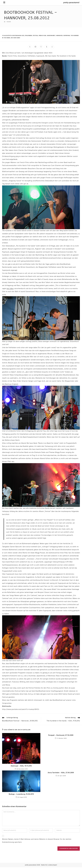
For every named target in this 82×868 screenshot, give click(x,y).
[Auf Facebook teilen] (35, 47)
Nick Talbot (11, 289)
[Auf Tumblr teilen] (47, 47)
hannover (60, 36)
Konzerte (10, 22)
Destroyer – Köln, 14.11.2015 (21, 766)
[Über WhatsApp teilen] (52, 47)
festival (36, 36)
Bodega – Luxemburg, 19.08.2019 (21, 795)
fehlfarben (29, 36)
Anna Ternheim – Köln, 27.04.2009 (61, 773)
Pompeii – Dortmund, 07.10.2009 (61, 736)
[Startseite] (5, 22)
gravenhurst (52, 36)
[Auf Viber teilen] (41, 47)
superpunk (67, 36)
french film (43, 36)
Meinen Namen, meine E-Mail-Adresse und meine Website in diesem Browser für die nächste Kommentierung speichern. (37, 841)
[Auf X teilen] (30, 47)
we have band (16, 38)
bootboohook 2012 (18, 36)
